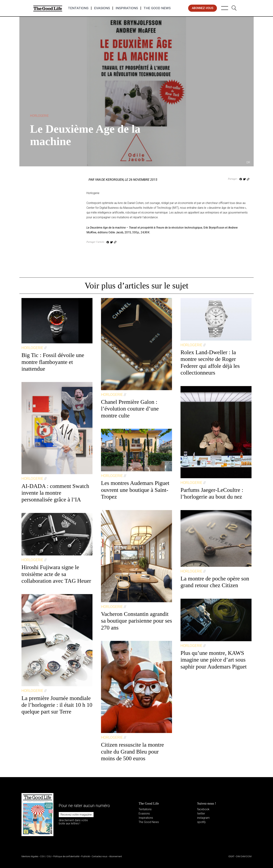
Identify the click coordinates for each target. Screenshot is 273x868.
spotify (201, 822)
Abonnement (116, 856)
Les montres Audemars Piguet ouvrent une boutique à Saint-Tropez (135, 490)
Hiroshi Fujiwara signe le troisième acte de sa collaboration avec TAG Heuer (56, 574)
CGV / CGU (46, 856)
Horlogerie (39, 116)
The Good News (157, 8)
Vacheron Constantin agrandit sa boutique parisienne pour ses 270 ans (136, 621)
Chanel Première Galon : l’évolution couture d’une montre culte (130, 409)
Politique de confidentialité (66, 856)
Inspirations (127, 8)
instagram (203, 818)
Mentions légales (30, 856)
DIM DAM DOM (244, 856)
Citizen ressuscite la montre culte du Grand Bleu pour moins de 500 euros (133, 752)
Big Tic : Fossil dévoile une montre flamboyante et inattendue (53, 362)
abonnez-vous (203, 8)
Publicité (85, 856)
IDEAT (231, 856)
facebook (203, 809)
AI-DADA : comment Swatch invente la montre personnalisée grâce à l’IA (55, 493)
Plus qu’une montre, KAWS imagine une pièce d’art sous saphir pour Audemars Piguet (214, 660)
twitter (201, 814)
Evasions (102, 8)
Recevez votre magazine (76, 815)
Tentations (78, 8)
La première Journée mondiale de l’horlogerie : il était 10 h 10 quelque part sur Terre (57, 705)
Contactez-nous (99, 856)
